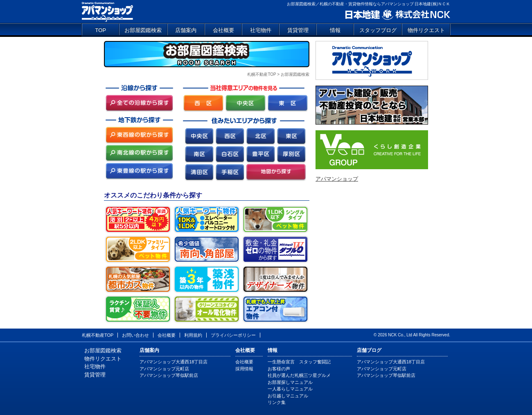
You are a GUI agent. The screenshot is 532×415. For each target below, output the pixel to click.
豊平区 (260, 155)
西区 (230, 137)
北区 (260, 137)
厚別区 (291, 155)
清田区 (199, 173)
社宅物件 (261, 30)
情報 (335, 30)
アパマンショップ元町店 (164, 369)
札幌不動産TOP (261, 74)
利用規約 (193, 335)
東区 (291, 137)
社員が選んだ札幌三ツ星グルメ (299, 375)
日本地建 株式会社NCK (397, 15)
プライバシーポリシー (233, 335)
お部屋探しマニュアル (290, 382)
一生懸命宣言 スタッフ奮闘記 (299, 362)
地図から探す (276, 172)
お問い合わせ (135, 335)
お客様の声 (279, 369)
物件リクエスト (426, 30)
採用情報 (244, 369)
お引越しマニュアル (288, 396)
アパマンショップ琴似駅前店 (169, 375)
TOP (100, 30)
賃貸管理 (298, 30)
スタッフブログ (378, 30)
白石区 (230, 155)
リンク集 (277, 402)
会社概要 (223, 30)
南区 (199, 155)
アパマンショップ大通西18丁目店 (174, 362)
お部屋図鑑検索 (143, 30)
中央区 (199, 137)
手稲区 (230, 173)
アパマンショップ (107, 11)
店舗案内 (186, 30)
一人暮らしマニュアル (290, 389)
